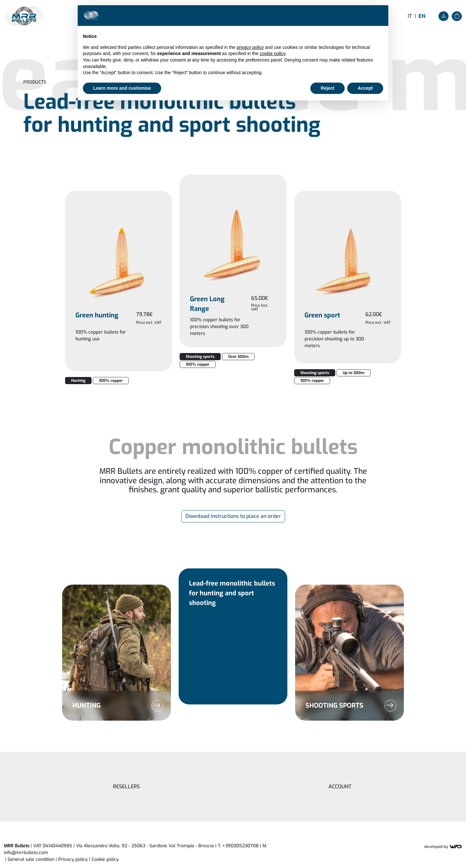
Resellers (126, 787)
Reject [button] (327, 88)
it (410, 16)
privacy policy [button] (250, 47)
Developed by (443, 847)
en (422, 16)
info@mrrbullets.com (26, 853)
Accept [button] (365, 88)
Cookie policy (105, 859)
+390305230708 (240, 846)
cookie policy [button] (272, 53)
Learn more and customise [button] (122, 88)
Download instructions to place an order (233, 516)
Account (340, 787)
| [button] (104, 859)
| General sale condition (30, 859)
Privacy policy (73, 859)
